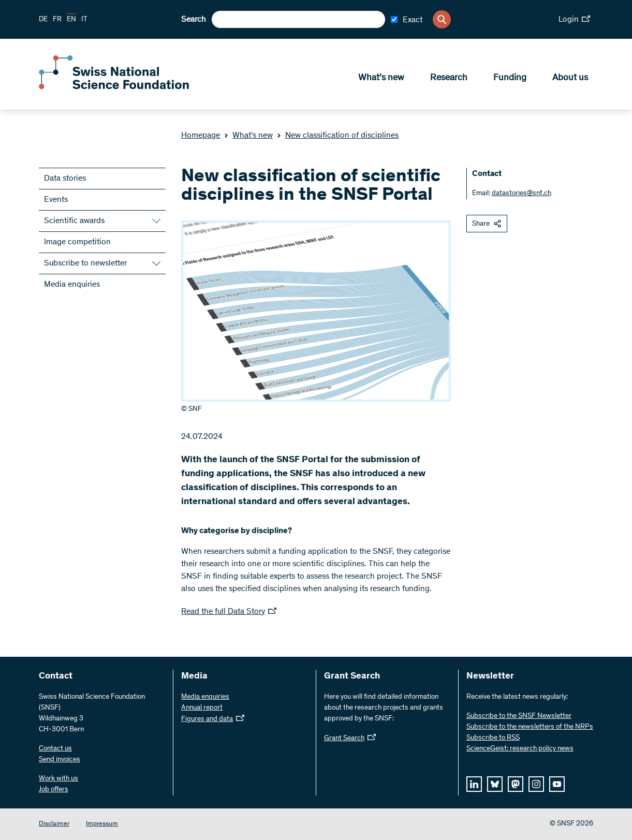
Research (449, 78)
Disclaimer (54, 824)
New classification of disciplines (338, 136)
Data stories (65, 179)
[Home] (114, 87)
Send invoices (60, 760)
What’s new (381, 78)
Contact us (55, 749)
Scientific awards (74, 221)
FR (57, 20)
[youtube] (557, 784)
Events (56, 200)
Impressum (102, 824)
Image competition (77, 242)
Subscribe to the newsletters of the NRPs (530, 727)
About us (570, 78)
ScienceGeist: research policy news (520, 749)
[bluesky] (495, 784)
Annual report (202, 708)
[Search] (442, 19)
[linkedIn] (474, 784)
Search (194, 20)
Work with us (58, 779)
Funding (510, 78)
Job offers (54, 790)
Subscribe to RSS (493, 738)
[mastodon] (516, 784)
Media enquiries (72, 285)
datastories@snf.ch (521, 194)
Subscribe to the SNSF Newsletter (519, 716)
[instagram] (536, 784)
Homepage (201, 136)
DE (43, 20)
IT (84, 20)
